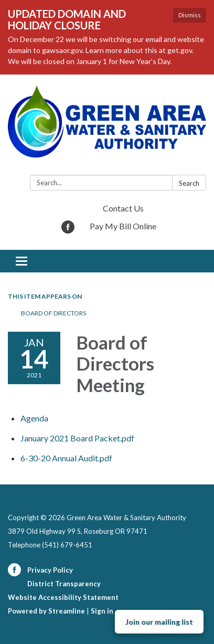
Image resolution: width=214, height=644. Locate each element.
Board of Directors (53, 313)
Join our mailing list (159, 622)
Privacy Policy (50, 570)
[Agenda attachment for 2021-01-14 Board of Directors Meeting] (34, 418)
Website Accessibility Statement (63, 597)
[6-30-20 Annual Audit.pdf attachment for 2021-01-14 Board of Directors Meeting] (66, 458)
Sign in (102, 611)
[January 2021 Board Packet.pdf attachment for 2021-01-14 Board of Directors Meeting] (77, 438)
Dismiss (190, 15)
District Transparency (64, 584)
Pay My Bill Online (123, 226)
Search (189, 183)
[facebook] (68, 230)
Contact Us (123, 208)
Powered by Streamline (46, 611)
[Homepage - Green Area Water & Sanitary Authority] (107, 127)
